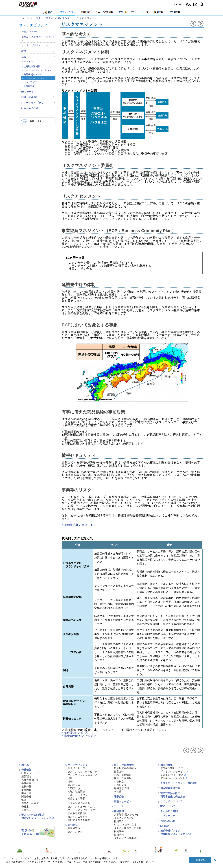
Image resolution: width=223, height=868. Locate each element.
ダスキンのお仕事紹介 (126, 838)
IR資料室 (119, 782)
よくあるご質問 (169, 811)
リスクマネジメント (34, 78)
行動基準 (30, 86)
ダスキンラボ (75, 832)
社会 (24, 57)
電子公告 (119, 797)
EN (175, 5)
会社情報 (47, 13)
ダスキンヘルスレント (173, 778)
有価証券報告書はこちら (80, 525)
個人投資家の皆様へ (125, 768)
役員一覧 (26, 786)
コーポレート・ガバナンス (37, 70)
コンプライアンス (33, 82)
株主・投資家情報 (104, 13)
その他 (118, 792)
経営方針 (119, 772)
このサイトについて (171, 801)
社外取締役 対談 (32, 66)
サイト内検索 (202, 4)
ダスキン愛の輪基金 (79, 803)
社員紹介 (119, 821)
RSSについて (168, 806)
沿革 (24, 800)
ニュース (144, 13)
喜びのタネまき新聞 (79, 820)
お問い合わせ (195, 4)
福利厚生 (119, 831)
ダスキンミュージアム (80, 807)
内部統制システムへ (193, 24)
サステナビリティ (66, 13)
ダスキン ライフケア (172, 775)
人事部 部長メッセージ (127, 815)
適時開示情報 (121, 788)
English (165, 826)
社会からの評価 (30, 108)
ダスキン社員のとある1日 (128, 828)
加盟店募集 (175, 13)
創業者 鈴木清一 (31, 803)
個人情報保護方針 (170, 788)
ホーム (25, 765)
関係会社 (26, 797)
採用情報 (159, 13)
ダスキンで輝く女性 (125, 825)
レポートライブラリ (32, 103)
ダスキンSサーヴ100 (172, 768)
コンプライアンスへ (201, 24)
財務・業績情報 (123, 775)
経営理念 (26, 776)
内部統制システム (33, 74)
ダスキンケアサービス (173, 772)
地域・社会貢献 (30, 97)
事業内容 (26, 790)
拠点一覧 (26, 793)
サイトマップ (168, 816)
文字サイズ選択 (188, 4)
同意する (200, 860)
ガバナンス (27, 62)
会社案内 (26, 807)
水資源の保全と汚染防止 (80, 736)
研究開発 (85, 13)
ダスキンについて (124, 818)
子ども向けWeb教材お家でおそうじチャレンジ (36, 816)
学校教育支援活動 (78, 813)
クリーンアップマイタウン (83, 810)
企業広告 (26, 810)
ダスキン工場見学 (78, 817)
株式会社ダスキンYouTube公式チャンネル (174, 832)
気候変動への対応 (76, 733)
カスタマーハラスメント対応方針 (179, 783)
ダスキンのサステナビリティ (36, 39)
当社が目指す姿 (30, 780)
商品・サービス (126, 13)
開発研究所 (74, 828)
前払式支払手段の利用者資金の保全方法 (173, 795)
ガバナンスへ (193, 750)
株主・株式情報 (123, 778)
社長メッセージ (30, 32)
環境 (24, 51)
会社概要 (26, 783)
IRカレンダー (121, 785)
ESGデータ (28, 92)
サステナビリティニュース (36, 45)
